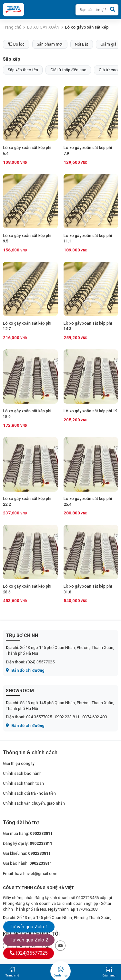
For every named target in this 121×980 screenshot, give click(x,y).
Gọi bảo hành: (27, 863)
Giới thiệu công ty (19, 763)
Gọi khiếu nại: (27, 853)
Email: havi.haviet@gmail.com (30, 874)
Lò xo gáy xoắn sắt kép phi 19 (91, 411)
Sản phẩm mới (50, 44)
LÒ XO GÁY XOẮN (43, 27)
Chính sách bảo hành (22, 773)
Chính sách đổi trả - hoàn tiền (29, 793)
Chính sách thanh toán (23, 783)
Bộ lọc (16, 44)
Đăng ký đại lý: (28, 843)
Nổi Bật (81, 44)
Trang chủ (12, 27)
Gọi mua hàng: (28, 833)
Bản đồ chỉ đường (25, 670)
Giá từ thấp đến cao (68, 70)
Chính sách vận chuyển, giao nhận (34, 803)
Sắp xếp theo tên (23, 70)
